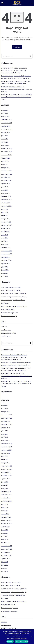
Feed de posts (6, 330)
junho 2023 (5, 187)
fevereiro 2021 (6, 248)
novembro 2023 (7, 174)
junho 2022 (5, 212)
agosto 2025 (6, 132)
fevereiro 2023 (6, 196)
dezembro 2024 (7, 148)
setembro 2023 (6, 180)
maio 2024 (5, 164)
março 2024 (5, 168)
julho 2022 (5, 209)
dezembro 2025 (7, 120)
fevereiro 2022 (6, 222)
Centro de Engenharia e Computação (14, 297)
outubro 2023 (6, 177)
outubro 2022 (6, 203)
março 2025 (5, 145)
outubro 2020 (6, 257)
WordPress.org (6, 336)
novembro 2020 (7, 254)
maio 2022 (5, 216)
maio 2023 (5, 190)
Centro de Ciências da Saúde (11, 287)
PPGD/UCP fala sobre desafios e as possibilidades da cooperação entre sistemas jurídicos (17, 89)
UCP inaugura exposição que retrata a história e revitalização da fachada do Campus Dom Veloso (17, 97)
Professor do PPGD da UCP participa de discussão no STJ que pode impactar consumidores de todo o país (14, 70)
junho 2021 (5, 235)
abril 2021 (4, 241)
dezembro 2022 (7, 200)
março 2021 (5, 244)
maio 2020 (5, 273)
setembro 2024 (6, 155)
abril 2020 (5, 276)
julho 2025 (5, 136)
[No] (32, 637)
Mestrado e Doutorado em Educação (14, 306)
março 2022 (5, 219)
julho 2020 (5, 267)
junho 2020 (5, 270)
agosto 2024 (6, 158)
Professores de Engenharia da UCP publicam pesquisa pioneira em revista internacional (16, 77)
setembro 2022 (6, 206)
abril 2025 (5, 142)
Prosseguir (10, 641)
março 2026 (5, 116)
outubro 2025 (6, 126)
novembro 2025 (7, 123)
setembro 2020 (6, 260)
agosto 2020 (6, 264)
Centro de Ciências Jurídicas (11, 290)
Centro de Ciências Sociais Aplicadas (14, 294)
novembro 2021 (6, 228)
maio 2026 (5, 110)
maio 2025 (5, 139)
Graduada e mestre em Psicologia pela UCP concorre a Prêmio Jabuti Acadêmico (16, 82)
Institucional (5, 303)
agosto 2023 (6, 184)
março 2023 (5, 193)
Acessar (4, 327)
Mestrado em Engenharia (10, 313)
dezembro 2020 (7, 251)
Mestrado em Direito (8, 310)
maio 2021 (5, 238)
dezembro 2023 (7, 171)
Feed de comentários (9, 333)
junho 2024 (5, 161)
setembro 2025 (6, 129)
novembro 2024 (7, 152)
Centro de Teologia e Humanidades (13, 300)
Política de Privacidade (22, 641)
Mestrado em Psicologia (9, 316)
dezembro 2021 (6, 225)
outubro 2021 (6, 232)
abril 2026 (5, 113)
